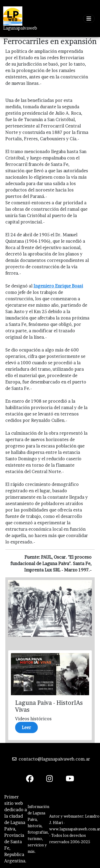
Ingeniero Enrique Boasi (58, 286)
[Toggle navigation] (89, 19)
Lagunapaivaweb (20, 28)
